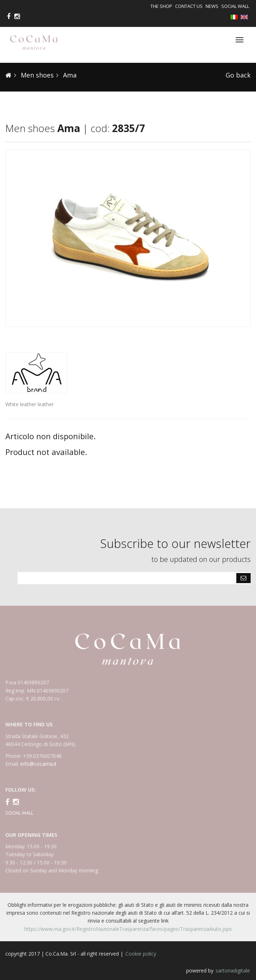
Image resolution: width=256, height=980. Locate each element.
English (246, 18)
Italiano (236, 17)
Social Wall (235, 6)
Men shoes (36, 75)
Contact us (189, 6)
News (212, 6)
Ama (69, 75)
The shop (161, 6)
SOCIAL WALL (19, 813)
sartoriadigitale (233, 970)
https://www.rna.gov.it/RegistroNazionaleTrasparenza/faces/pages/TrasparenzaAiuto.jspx (128, 929)
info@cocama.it (38, 764)
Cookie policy (141, 954)
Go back (238, 75)
